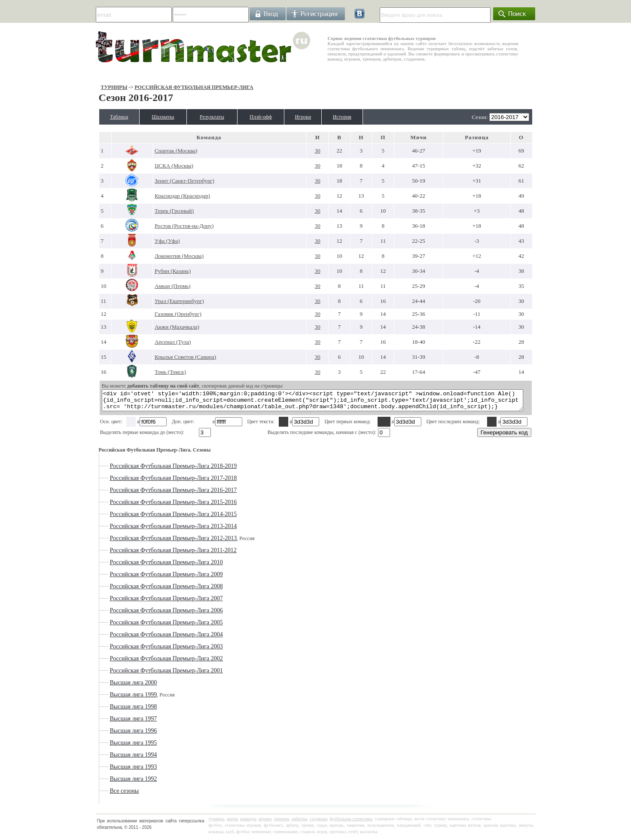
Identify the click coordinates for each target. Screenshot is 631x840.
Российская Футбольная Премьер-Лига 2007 (144, 602)
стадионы (319, 823)
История (361, 117)
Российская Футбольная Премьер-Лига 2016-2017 (151, 494)
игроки (265, 823)
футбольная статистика (351, 823)
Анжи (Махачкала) (159, 327)
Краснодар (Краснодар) (164, 196)
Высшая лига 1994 (111, 759)
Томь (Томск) (152, 372)
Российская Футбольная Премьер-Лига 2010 (144, 566)
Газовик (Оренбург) (160, 314)
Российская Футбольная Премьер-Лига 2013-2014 (151, 530)
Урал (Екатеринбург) (161, 301)
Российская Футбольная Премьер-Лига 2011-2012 (151, 554)
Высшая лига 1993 (111, 771)
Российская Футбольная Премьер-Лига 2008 (144, 590)
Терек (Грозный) (156, 211)
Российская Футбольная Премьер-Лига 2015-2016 (151, 506)
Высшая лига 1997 (111, 722)
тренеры (282, 823)
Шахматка (151, 117)
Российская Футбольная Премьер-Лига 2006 (144, 614)
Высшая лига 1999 (111, 698)
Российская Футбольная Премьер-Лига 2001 (144, 674)
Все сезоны (102, 795)
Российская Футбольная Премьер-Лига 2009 (144, 578)
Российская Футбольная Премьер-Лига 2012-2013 (151, 542)
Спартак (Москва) (158, 151)
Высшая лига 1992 (111, 783)
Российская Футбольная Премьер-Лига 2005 (144, 626)
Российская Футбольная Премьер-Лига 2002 (144, 662)
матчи (232, 823)
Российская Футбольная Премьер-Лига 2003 (144, 650)
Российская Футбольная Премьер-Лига (171, 87)
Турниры (91, 87)
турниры (217, 823)
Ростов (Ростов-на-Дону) (166, 226)
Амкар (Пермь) (155, 286)
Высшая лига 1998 (111, 710)
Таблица (100, 117)
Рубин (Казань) (155, 271)
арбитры (299, 823)
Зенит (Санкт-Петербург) (166, 181)
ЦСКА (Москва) (156, 166)
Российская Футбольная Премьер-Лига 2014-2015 (151, 518)
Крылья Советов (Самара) (167, 357)
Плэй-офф (266, 117)
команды (248, 823)
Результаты (209, 117)
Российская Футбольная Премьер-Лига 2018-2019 (151, 470)
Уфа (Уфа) (149, 241)
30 (317, 151)
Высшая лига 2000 (111, 686)
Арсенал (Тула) (155, 342)
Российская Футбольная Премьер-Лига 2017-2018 (151, 482)
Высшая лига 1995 (111, 747)
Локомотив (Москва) (161, 256)
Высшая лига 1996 (111, 735)
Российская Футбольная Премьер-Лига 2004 (144, 638)
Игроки (315, 117)
